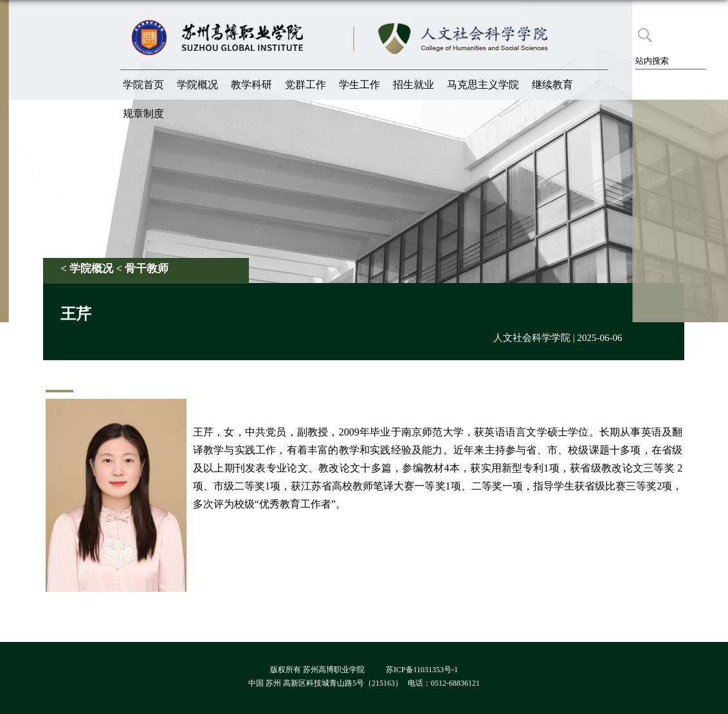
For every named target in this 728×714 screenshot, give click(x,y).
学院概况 (197, 85)
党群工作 (305, 85)
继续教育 (552, 85)
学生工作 (359, 85)
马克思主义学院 (483, 85)
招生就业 (414, 85)
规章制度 (143, 114)
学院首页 (143, 85)
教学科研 (251, 85)
